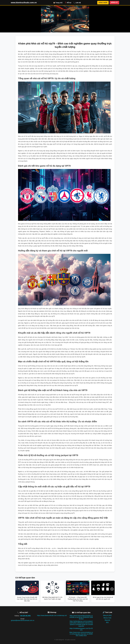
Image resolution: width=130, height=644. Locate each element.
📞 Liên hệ (77, 3)
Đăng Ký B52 (107, 615)
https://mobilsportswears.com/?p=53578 (81, 629)
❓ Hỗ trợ (68, 3)
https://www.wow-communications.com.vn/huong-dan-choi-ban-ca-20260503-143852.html (81, 634)
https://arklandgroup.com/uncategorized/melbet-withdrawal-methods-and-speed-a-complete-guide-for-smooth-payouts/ (81, 624)
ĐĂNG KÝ (114, 2)
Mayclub (107, 620)
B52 (107, 622)
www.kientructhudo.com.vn (24, 3)
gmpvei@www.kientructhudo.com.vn (23, 620)
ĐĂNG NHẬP (103, 3)
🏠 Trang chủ (58, 3)
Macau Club (107, 618)
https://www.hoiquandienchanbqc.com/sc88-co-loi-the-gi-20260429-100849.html (81, 617)
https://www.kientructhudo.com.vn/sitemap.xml (52, 615)
